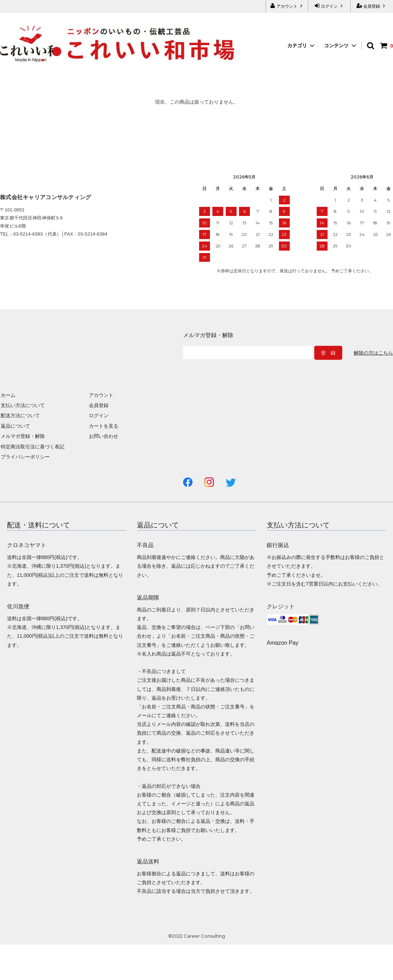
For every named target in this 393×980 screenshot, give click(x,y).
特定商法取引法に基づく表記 (32, 446)
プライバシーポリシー (24, 457)
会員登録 (372, 6)
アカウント (287, 6)
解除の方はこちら (373, 353)
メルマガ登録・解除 (22, 436)
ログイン (329, 6)
